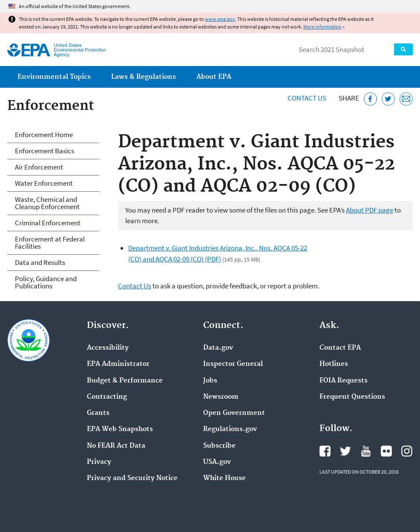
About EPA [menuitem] (214, 77)
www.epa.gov (220, 19)
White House (224, 478)
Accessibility (108, 348)
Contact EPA (340, 348)
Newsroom (221, 397)
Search (403, 49)
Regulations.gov (230, 429)
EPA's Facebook (325, 451)
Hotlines (334, 364)
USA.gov (217, 462)
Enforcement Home (44, 135)
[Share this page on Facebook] (370, 99)
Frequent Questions (352, 397)
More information (322, 27)
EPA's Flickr (386, 451)
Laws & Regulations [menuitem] (144, 77)
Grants (98, 413)
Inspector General (233, 364)
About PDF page (370, 210)
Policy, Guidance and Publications (46, 282)
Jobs (210, 381)
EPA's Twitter (345, 451)
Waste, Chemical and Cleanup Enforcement (47, 203)
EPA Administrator (118, 364)
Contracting (107, 397)
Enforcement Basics (45, 151)
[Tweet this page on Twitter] (388, 99)
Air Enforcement (39, 167)
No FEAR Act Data (116, 446)
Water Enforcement (44, 183)
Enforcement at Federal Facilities (50, 243)
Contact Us (307, 98)
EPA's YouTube (366, 451)
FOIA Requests (344, 381)
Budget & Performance (125, 381)
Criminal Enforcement (48, 223)
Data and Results (40, 262)
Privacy (99, 462)
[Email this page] (406, 99)
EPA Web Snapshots (120, 429)
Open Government (234, 413)
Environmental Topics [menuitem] (54, 77)
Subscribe (219, 446)
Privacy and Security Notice (132, 478)
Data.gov (218, 348)
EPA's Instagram (407, 451)
